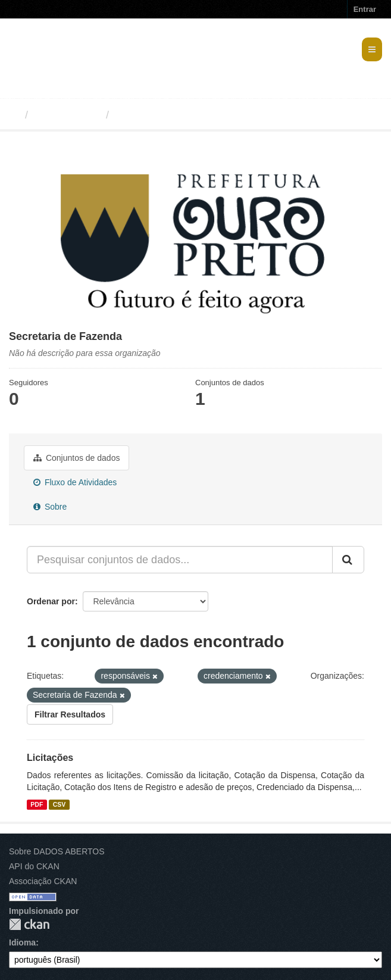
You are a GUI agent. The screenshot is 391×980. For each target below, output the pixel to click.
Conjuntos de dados (76, 458)
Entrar (365, 9)
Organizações (67, 115)
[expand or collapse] (372, 49)
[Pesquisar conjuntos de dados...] (180, 560)
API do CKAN (34, 866)
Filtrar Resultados (70, 714)
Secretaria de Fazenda (171, 115)
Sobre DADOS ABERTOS (57, 851)
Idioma (22, 942)
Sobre (50, 507)
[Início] (14, 115)
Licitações (50, 758)
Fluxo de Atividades (75, 482)
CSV (60, 804)
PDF (37, 804)
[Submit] (348, 560)
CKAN (29, 924)
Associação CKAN (43, 881)
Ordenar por (51, 601)
